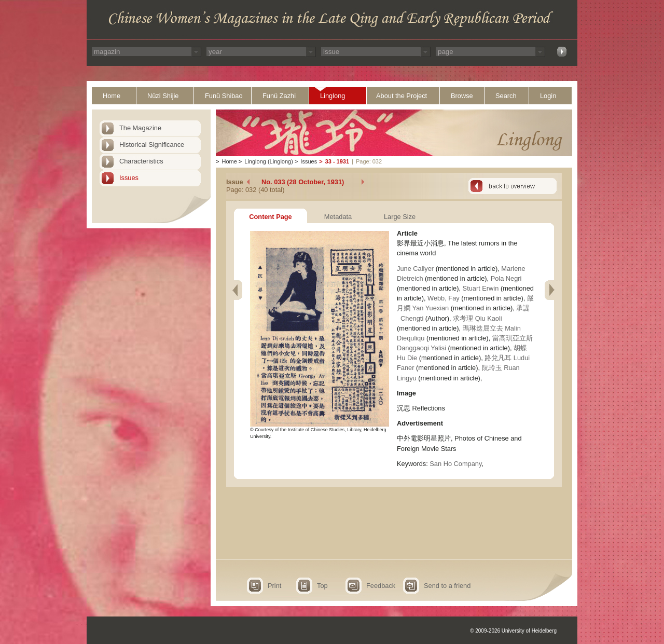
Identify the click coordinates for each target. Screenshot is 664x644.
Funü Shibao (224, 96)
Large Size (400, 217)
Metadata (338, 217)
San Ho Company (455, 464)
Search (506, 96)
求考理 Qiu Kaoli (477, 318)
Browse (462, 96)
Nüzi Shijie (163, 96)
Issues (129, 178)
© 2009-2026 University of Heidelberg (513, 631)
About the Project (402, 96)
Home (112, 96)
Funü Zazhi (279, 96)
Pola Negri (506, 278)
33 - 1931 (337, 161)
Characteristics (141, 161)
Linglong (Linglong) (269, 161)
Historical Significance (152, 145)
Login (548, 96)
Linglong (333, 96)
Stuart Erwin (482, 288)
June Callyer (416, 269)
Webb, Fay (444, 298)
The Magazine (140, 128)
